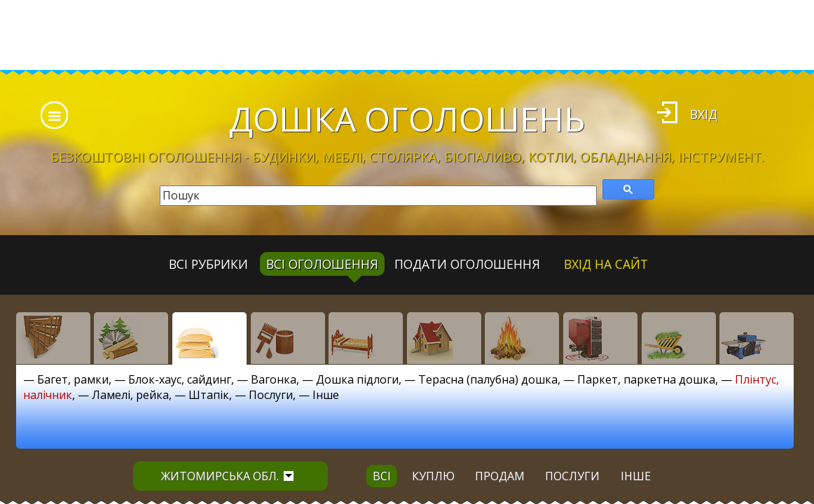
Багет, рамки (73, 379)
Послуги (271, 395)
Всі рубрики (208, 264)
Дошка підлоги (357, 379)
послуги (572, 476)
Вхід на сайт (606, 264)
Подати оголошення (467, 264)
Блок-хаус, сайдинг (180, 379)
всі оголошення (322, 264)
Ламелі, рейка (130, 395)
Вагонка (274, 379)
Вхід (704, 114)
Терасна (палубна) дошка (488, 379)
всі (382, 476)
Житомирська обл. (227, 476)
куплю (433, 476)
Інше (326, 395)
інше (636, 476)
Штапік (209, 395)
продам (500, 476)
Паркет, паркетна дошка (646, 379)
